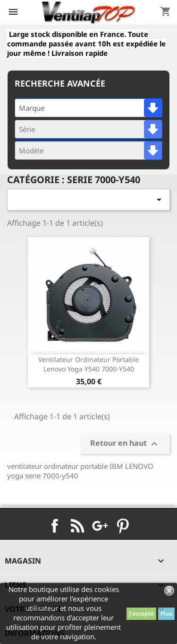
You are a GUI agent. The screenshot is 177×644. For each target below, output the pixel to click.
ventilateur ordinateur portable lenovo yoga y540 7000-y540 (88, 364)
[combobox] (88, 108)
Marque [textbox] (32, 108)
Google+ (100, 526)
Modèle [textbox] (31, 150)
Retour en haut (125, 444)
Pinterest (123, 526)
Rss (77, 526)
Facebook (55, 526)
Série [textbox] (27, 129)
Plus (166, 613)
